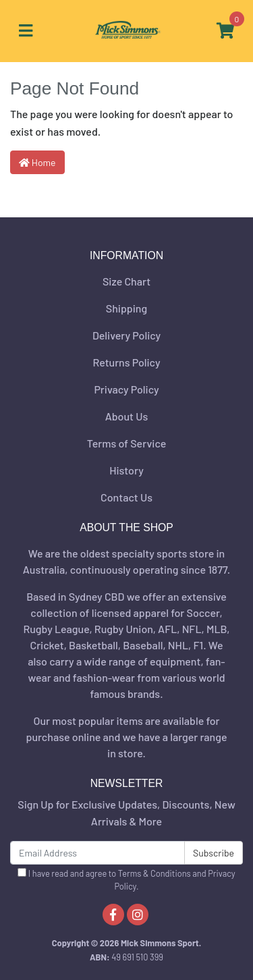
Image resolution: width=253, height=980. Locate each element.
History (126, 470)
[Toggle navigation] (26, 31)
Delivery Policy (126, 335)
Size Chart (126, 281)
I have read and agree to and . (126, 880)
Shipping (126, 308)
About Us (126, 416)
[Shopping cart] (225, 31)
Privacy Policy (126, 389)
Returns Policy (126, 362)
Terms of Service (127, 443)
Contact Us (126, 497)
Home (37, 162)
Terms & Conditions (154, 873)
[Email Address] (97, 853)
